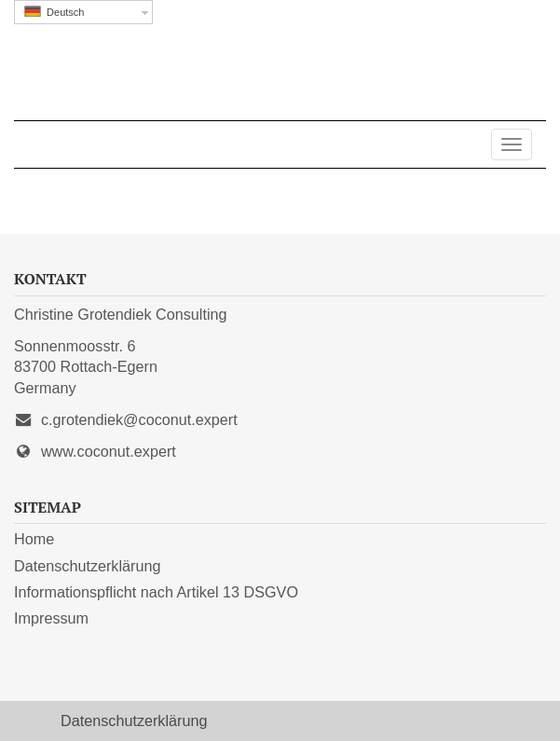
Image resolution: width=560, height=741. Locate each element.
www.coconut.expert (109, 451)
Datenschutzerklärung (87, 566)
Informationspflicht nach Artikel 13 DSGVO (156, 592)
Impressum (51, 618)
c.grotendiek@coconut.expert (139, 419)
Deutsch (54, 12)
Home (34, 539)
